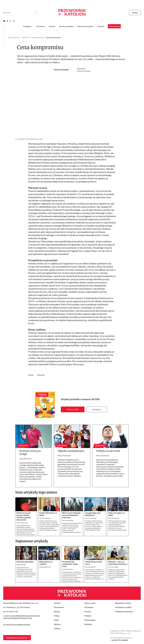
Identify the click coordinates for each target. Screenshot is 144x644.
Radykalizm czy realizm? (46, 563)
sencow (42, 375)
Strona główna (14, 37)
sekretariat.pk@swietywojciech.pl (18, 618)
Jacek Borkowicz (26, 459)
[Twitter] (11, 21)
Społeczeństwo (38, 37)
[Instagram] (14, 21)
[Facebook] (7, 21)
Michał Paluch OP (45, 567)
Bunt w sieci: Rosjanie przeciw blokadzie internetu (71, 515)
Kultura (57, 628)
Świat (56, 620)
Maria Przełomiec (61, 70)
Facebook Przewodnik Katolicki (17, 625)
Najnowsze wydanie (85, 26)
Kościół (57, 603)
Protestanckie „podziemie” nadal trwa (70, 564)
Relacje (57, 611)
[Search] (4, 13)
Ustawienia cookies (123, 607)
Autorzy (52, 26)
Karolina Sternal (90, 567)
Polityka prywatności (124, 611)
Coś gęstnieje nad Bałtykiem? (93, 514)
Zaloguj (135, 13)
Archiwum (97, 409)
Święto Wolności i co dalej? (48, 514)
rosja (31, 375)
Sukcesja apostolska (25, 562)
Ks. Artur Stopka (113, 567)
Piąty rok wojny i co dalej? (117, 514)
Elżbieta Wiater (21, 565)
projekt (120, 640)
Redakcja (88, 624)
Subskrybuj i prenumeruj (17, 638)
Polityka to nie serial (108, 451)
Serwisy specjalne (66, 26)
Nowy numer (90, 603)
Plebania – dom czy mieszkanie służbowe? (118, 563)
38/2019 (95, 399)
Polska (57, 616)
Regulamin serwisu (123, 603)
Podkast (101, 26)
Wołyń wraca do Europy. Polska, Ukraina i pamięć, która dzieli (24, 516)
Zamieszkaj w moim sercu (94, 563)
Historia (57, 624)
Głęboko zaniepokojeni (71, 451)
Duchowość (59, 607)
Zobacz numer (73, 409)
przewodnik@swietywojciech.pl (23, 616)
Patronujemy (90, 620)
